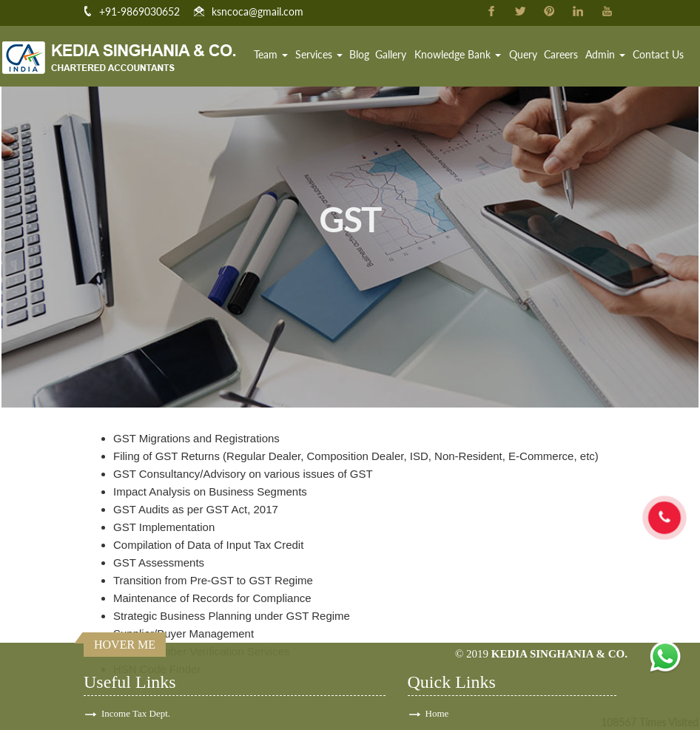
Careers (563, 55)
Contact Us (658, 55)
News (437, 693)
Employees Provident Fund (154, 713)
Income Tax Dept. (136, 633)
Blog (365, 55)
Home (242, 55)
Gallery (397, 55)
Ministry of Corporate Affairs (158, 693)
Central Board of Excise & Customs (171, 653)
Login (437, 713)
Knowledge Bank (462, 55)
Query (526, 55)
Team (278, 55)
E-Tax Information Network (155, 673)
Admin (607, 55)
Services (326, 55)
